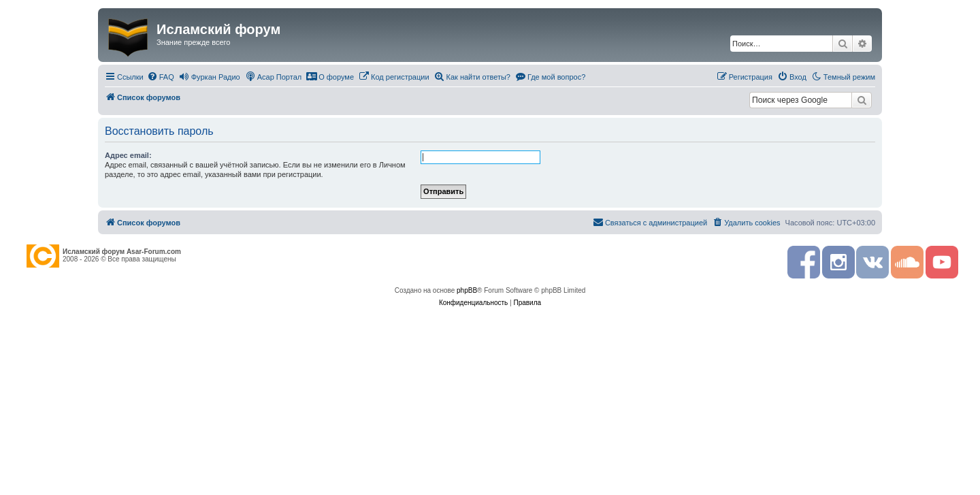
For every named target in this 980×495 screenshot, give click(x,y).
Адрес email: (128, 155)
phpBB (467, 290)
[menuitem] (161, 77)
